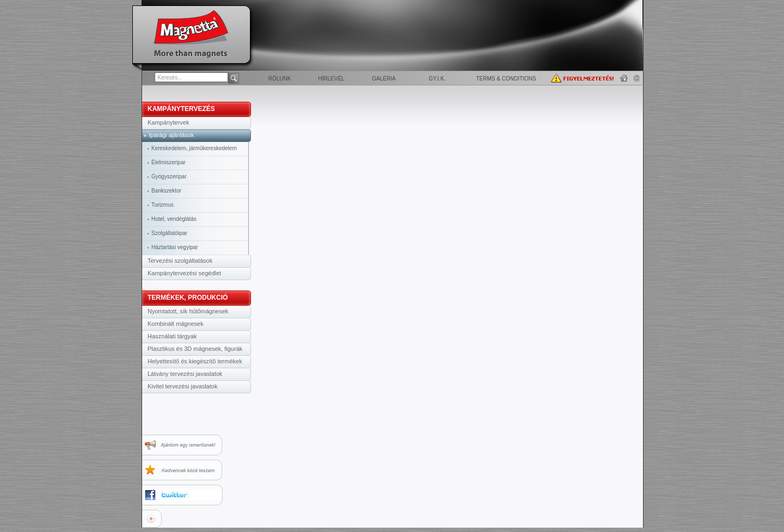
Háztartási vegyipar (175, 247)
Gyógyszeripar (169, 177)
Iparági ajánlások (171, 135)
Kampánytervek (168, 122)
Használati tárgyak (172, 336)
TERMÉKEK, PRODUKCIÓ (188, 298)
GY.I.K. (437, 79)
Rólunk (280, 79)
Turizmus (163, 205)
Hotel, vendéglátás (174, 219)
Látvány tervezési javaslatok (185, 374)
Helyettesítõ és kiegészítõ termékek (195, 361)
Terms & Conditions (506, 79)
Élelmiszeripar (169, 162)
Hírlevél (331, 79)
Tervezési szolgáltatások (180, 261)
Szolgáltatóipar (169, 233)
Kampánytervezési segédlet (184, 273)
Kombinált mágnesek (176, 324)
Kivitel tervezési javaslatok (182, 386)
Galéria (384, 79)
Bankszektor (166, 191)
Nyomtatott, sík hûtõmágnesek (188, 311)
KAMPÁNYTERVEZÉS (181, 109)
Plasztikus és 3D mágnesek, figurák (195, 349)
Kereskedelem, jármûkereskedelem (194, 148)
